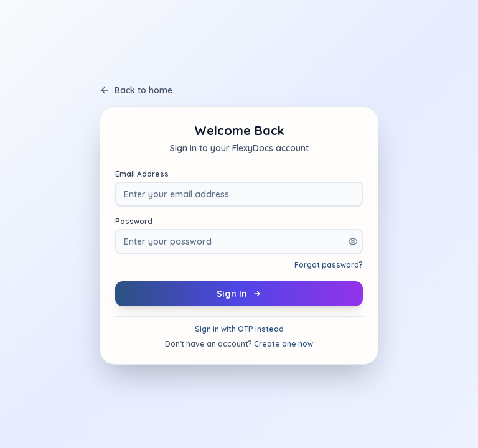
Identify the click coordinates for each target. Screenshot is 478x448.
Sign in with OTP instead (239, 329)
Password (134, 221)
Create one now (284, 344)
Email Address (142, 174)
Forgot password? (329, 265)
